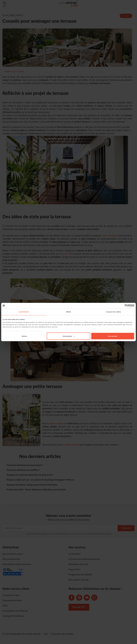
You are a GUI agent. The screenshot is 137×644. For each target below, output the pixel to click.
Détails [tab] (68, 312)
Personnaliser (69, 336)
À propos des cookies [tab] (113, 312)
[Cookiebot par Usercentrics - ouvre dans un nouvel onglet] (121, 306)
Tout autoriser (113, 336)
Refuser (24, 336)
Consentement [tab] (24, 312)
